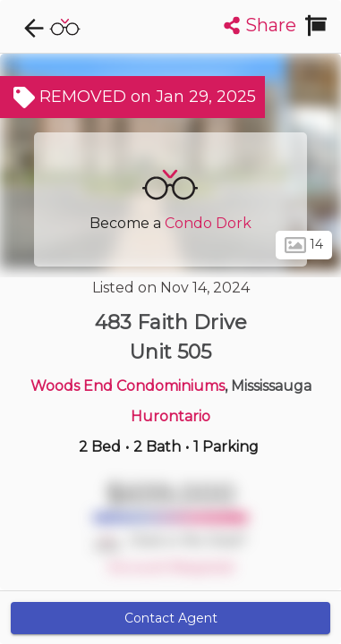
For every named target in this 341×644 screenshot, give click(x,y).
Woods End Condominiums (128, 386)
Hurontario (170, 416)
